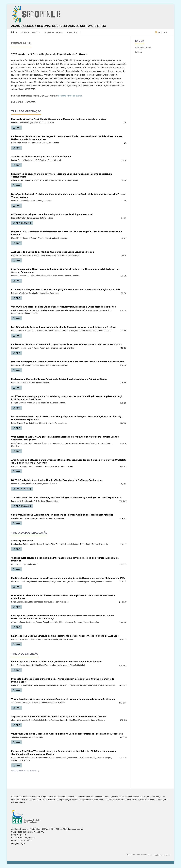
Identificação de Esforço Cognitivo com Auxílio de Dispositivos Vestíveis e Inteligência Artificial (64, 327)
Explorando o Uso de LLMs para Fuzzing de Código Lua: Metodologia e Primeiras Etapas (59, 379)
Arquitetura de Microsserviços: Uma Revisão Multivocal (41, 157)
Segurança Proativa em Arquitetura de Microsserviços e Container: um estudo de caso (59, 716)
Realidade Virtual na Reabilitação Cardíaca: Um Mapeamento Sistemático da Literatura (59, 119)
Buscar (162, 32)
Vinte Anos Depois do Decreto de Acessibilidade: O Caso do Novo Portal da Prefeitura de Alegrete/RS (67, 734)
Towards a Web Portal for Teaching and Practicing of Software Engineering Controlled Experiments (66, 497)
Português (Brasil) (143, 48)
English (138, 52)
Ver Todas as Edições (24, 771)
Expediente (74, 32)
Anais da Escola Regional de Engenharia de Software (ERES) (59, 26)
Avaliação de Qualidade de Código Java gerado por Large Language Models (53, 252)
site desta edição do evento (69, 96)
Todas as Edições (30, 32)
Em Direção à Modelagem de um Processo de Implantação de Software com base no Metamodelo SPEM (68, 578)
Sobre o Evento (54, 32)
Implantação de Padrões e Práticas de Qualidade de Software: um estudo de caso (56, 662)
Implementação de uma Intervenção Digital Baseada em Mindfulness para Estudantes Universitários (66, 344)
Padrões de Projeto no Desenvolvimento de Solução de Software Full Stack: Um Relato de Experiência (68, 362)
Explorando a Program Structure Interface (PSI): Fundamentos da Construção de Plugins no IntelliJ (65, 289)
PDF (18, 128)
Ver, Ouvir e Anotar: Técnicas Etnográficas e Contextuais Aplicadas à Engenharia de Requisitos (63, 307)
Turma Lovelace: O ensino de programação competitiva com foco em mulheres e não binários (63, 699)
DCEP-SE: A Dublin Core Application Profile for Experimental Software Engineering (57, 480)
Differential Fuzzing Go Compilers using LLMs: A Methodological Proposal (52, 214)
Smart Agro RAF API (22, 541)
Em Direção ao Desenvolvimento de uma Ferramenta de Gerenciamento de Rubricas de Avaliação (65, 636)
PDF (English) (23, 223)
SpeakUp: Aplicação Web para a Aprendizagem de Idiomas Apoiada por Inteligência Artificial (62, 515)
